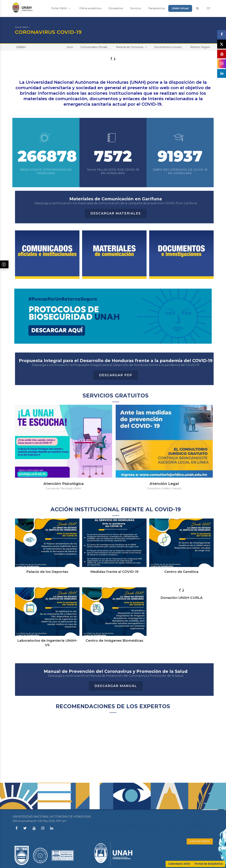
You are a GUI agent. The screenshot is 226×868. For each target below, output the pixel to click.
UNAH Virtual (180, 8)
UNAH (21, 47)
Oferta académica (90, 8)
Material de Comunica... (131, 47)
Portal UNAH (61, 8)
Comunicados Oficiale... (95, 47)
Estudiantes (116, 8)
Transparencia (156, 8)
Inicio (70, 47)
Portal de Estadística (209, 864)
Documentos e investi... (168, 47)
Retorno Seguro (200, 47)
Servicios (136, 8)
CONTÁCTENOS (200, 841)
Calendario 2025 (179, 864)
